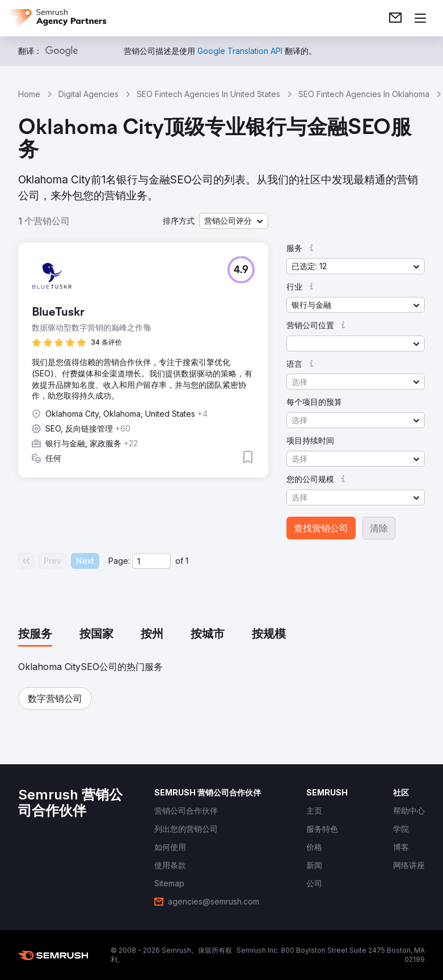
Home (29, 94)
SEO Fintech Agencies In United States (208, 94)
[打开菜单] (420, 18)
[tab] (35, 635)
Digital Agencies (88, 94)
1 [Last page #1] (187, 561)
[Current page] (151, 561)
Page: (119, 561)
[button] (234, 221)
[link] (395, 18)
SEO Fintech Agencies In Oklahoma (364, 94)
